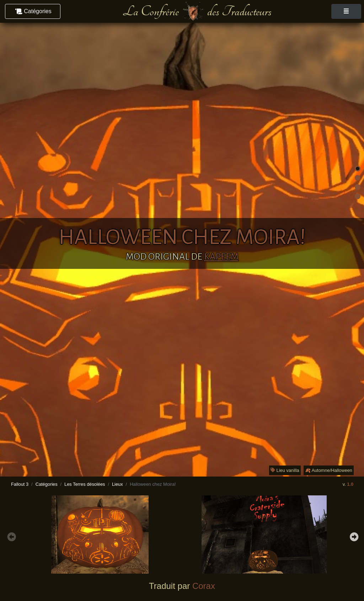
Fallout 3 (20, 484)
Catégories (47, 484)
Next (353, 536)
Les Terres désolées (85, 484)
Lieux (117, 484)
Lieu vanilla (285, 470)
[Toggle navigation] (346, 11)
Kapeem (221, 257)
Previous (11, 536)
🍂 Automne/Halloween (329, 470)
